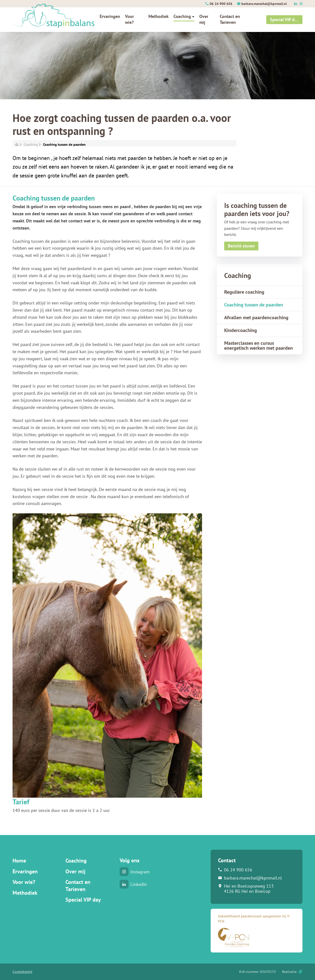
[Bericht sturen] (241, 246)
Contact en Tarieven (78, 886)
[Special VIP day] (284, 20)
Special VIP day (83, 900)
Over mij (75, 871)
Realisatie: (292, 972)
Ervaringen (25, 871)
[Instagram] (301, 4)
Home (19, 861)
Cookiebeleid (22, 972)
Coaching (31, 145)
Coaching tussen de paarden (64, 145)
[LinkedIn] (296, 4)
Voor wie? (24, 882)
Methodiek (25, 893)
